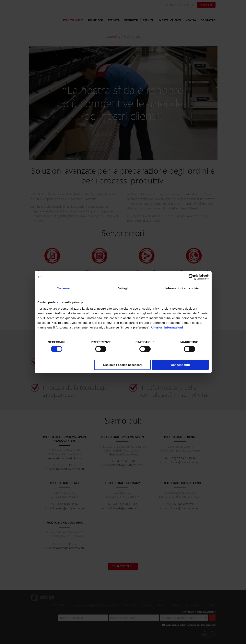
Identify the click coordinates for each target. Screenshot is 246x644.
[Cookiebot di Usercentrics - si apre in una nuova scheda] (191, 277)
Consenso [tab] (64, 288)
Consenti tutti (180, 365)
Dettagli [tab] (123, 288)
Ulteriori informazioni (167, 327)
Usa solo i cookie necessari (122, 365)
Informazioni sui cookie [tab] (182, 288)
